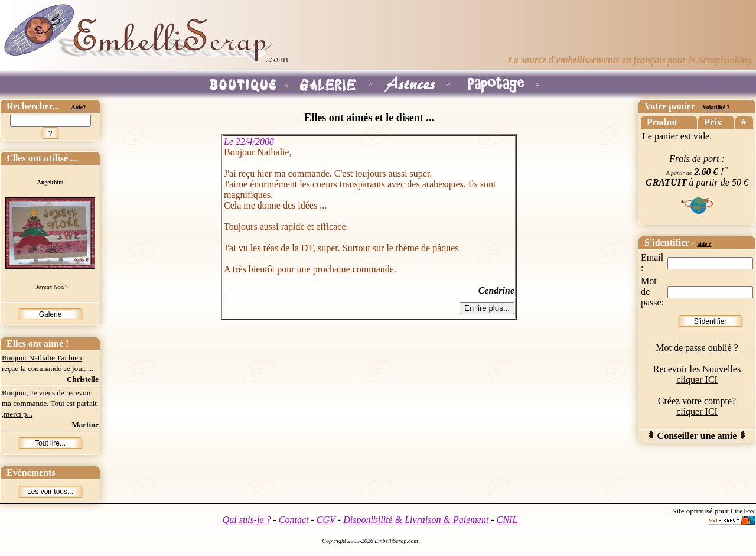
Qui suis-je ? (247, 520)
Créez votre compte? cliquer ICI (697, 406)
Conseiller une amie (697, 436)
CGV (326, 520)
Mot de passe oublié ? (697, 348)
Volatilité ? (716, 107)
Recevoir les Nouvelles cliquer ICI (697, 374)
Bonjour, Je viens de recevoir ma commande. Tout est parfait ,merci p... (49, 403)
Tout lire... (50, 443)
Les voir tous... (50, 492)
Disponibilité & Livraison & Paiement (416, 520)
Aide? (78, 107)
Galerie (50, 314)
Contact (294, 520)
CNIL (507, 520)
